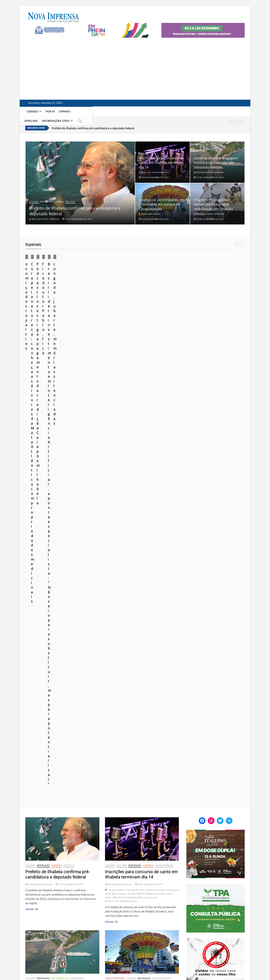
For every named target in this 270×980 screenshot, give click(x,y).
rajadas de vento (78, 906)
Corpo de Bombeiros (126, 532)
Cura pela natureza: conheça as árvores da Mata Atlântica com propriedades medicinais (106, 294)
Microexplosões (40, 906)
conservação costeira (63, 645)
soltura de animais (73, 656)
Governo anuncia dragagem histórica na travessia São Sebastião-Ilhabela (216, 156)
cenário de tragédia (66, 773)
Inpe (52, 648)
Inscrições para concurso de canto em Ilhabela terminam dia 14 (161, 156)
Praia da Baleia (147, 789)
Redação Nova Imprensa (44, 213)
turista (35, 792)
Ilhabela (59, 195)
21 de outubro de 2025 (94, 310)
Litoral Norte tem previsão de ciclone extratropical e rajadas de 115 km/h (61, 879)
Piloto (120, 789)
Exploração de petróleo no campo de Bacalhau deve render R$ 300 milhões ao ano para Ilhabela (141, 628)
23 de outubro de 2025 (38, 301)
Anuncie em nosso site (194, 967)
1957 (111, 778)
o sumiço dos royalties (43, 289)
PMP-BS (60, 652)
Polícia (109, 495)
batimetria (57, 519)
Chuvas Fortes (58, 898)
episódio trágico (59, 777)
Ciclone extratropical (76, 898)
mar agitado (63, 781)
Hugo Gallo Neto (40, 648)
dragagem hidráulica (47, 527)
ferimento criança (147, 532)
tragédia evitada (124, 793)
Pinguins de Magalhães (43, 652)
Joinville (161, 782)
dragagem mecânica (68, 527)
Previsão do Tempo (59, 906)
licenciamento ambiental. (43, 530)
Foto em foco (37, 274)
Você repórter (217, 967)
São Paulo (40, 910)
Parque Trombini (148, 536)
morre (152, 785)
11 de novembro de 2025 (77, 213)
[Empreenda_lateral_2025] (214, 507)
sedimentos (65, 534)
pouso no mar (131, 789)
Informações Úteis (106, 111)
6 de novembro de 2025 (69, 889)
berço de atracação (73, 519)
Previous (237, 122)
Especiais (82, 111)
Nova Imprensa (37, 279)
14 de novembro (117, 402)
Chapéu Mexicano (151, 528)
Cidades (33, 111)
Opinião (65, 111)
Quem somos (144, 967)
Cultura (157, 274)
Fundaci (123, 406)
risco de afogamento (63, 788)
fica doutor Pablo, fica (211, 289)
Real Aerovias (162, 789)
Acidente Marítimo (38, 770)
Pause (231, 122)
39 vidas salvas (122, 778)
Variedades (77, 491)
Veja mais (35, 422)
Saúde (232, 274)
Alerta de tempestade (50, 895)
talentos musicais (128, 414)
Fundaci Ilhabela (136, 406)
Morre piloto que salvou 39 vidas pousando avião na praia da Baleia (138, 762)
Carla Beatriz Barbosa (40, 645)
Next (242, 122)
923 (110, 942)
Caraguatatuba (115, 491)
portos (40, 534)
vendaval (75, 910)
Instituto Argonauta (66, 648)
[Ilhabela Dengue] (216, 453)
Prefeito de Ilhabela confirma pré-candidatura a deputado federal (93, 122)
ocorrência (37, 785)
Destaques (46, 195)
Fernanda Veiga (149, 208)
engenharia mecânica (118, 782)
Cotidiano (35, 270)
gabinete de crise (51, 902)
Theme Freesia (64, 968)
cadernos (203, 265)
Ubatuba (31, 620)
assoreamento (44, 519)
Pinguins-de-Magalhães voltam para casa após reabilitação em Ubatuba (213, 198)
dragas (82, 527)
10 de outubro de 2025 (171, 300)
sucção (75, 534)
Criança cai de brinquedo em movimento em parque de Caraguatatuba (162, 198)
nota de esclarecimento (126, 536)
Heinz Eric (135, 782)
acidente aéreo (138, 778)
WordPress (79, 968)
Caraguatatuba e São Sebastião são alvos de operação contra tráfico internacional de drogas (139, 883)
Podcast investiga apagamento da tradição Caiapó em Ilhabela (162, 292)
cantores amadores (156, 402)
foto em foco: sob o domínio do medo (221, 702)
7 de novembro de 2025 (139, 772)
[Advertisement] (135, 66)
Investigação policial (45, 781)
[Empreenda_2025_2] (135, 25)
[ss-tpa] (216, 399)
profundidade (51, 534)
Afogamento (55, 770)
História (152, 782)
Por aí (51, 111)
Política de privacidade (167, 967)
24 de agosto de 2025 (206, 301)
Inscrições (160, 406)
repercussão (37, 788)
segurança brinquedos (132, 539)
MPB (114, 410)
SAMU (117, 539)
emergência (44, 777)
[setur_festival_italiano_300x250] (216, 344)
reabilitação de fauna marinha (48, 656)
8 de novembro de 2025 (69, 764)
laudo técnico (164, 532)
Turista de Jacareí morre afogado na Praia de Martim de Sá (60, 754)
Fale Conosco (236, 967)
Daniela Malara (147, 300)
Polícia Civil (50, 785)
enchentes (36, 902)
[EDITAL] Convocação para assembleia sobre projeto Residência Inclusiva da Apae (221, 616)
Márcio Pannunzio (36, 295)
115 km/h (34, 895)
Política (70, 195)
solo (117, 414)
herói (144, 782)
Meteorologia (82, 870)
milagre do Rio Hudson (137, 785)
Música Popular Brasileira (131, 410)
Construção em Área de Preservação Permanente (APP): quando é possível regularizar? (215, 691)
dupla (115, 406)
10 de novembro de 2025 (154, 171)
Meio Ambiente (106, 279)
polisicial (61, 785)
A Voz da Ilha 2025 (136, 402)
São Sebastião (60, 491)
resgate (48, 788)
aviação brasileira (156, 778)
